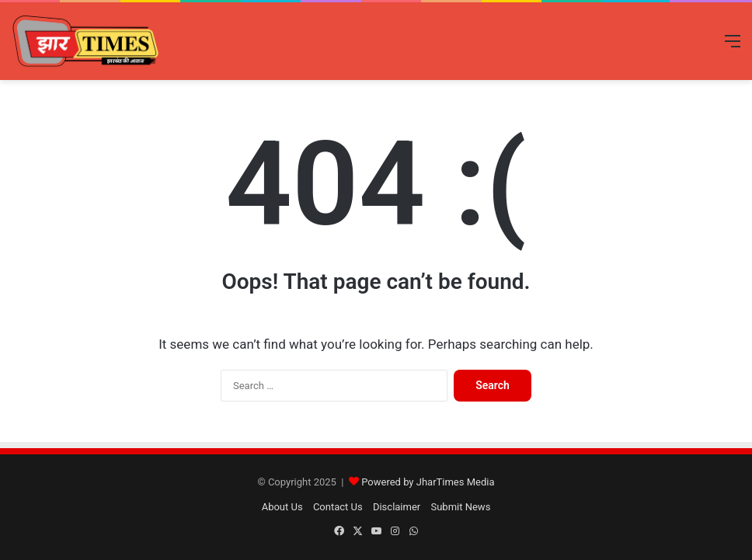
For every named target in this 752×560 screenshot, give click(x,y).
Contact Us (338, 507)
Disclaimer (397, 507)
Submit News (460, 507)
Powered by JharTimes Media (428, 482)
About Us (282, 507)
